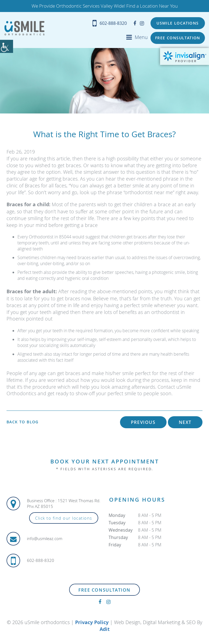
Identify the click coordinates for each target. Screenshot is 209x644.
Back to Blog (23, 422)
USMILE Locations (178, 23)
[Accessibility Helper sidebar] (7, 46)
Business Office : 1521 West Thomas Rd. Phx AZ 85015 (64, 504)
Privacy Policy (92, 622)
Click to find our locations (64, 518)
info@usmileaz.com (45, 539)
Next (185, 423)
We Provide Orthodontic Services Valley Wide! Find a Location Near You (105, 6)
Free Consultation (178, 38)
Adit (105, 629)
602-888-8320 (109, 23)
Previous (143, 423)
